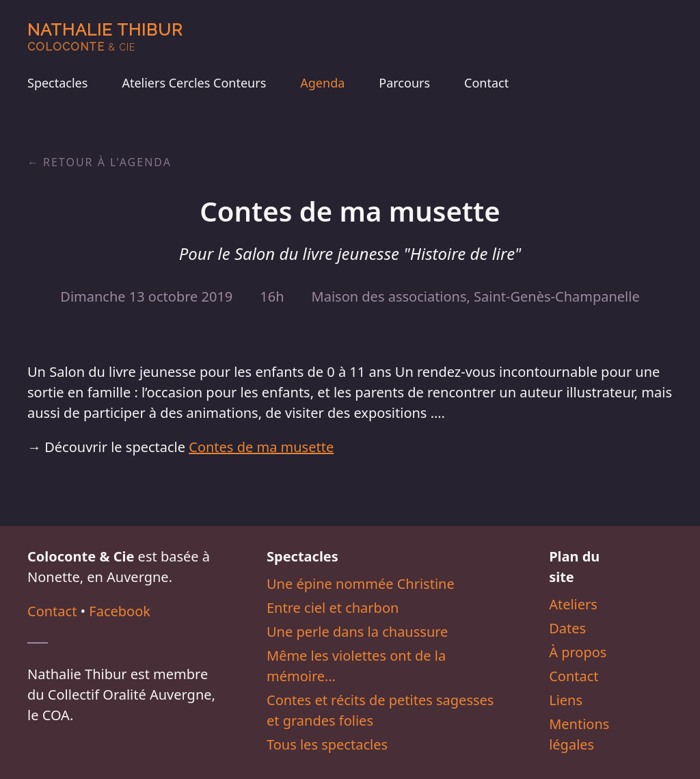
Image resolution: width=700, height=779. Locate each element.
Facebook (120, 611)
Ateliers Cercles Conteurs (194, 83)
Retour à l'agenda (107, 162)
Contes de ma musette (261, 447)
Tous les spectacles (327, 744)
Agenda (322, 83)
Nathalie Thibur (105, 37)
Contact (486, 83)
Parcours (404, 83)
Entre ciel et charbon (333, 608)
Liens (566, 700)
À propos (578, 652)
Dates (567, 628)
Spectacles (57, 83)
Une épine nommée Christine (361, 584)
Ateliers (573, 604)
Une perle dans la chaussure (357, 632)
